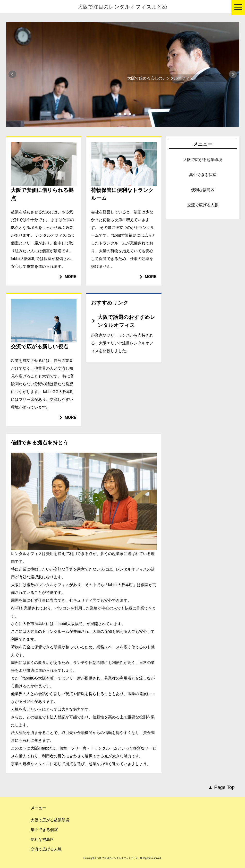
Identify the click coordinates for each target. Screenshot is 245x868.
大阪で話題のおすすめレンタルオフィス (127, 321)
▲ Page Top (221, 787)
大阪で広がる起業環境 (203, 160)
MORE (71, 277)
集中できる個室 (203, 175)
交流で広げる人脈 (203, 205)
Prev (12, 74)
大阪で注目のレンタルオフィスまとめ (123, 7)
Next (233, 74)
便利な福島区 (203, 190)
